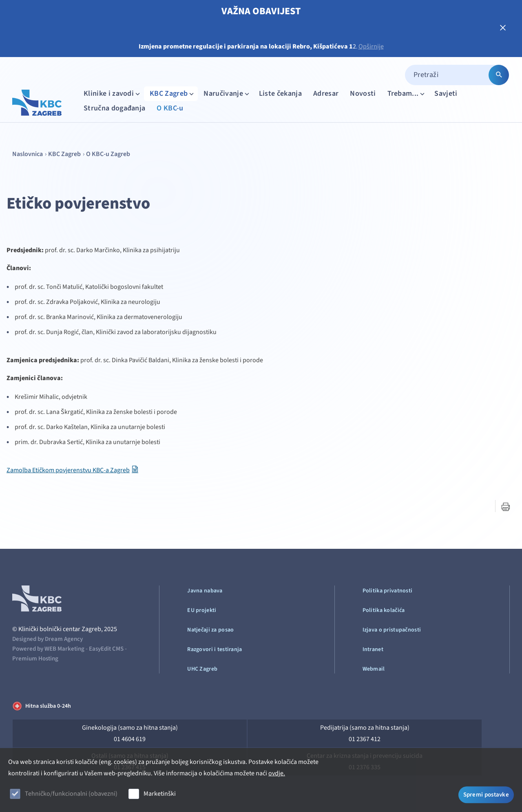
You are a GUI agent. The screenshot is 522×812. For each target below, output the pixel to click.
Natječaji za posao (210, 630)
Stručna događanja (114, 108)
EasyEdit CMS (106, 649)
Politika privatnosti (388, 591)
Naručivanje (227, 94)
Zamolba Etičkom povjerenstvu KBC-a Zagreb (68, 470)
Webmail (374, 669)
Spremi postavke (486, 795)
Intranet (373, 649)
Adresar (326, 94)
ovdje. (277, 773)
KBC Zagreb (173, 94)
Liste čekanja (280, 94)
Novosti (363, 94)
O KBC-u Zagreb (108, 154)
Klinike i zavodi (113, 94)
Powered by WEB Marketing (48, 649)
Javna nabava (205, 591)
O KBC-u (170, 108)
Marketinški (160, 794)
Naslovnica (28, 154)
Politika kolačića (384, 610)
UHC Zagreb (202, 669)
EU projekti (202, 610)
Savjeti (446, 94)
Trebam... (407, 94)
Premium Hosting (35, 659)
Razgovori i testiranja (215, 649)
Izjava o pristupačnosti (392, 630)
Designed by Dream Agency (48, 639)
